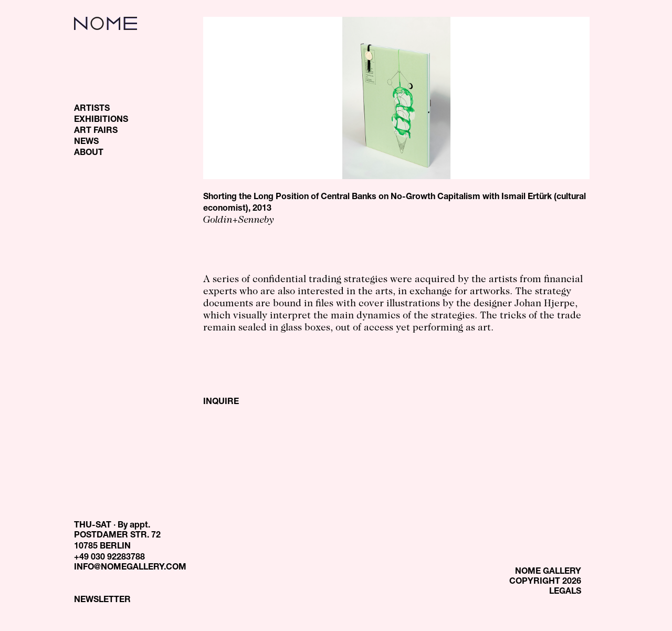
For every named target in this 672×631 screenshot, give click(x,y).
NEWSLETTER (102, 601)
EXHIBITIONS (101, 120)
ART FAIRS (96, 131)
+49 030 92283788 (109, 558)
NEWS (86, 142)
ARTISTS (92, 109)
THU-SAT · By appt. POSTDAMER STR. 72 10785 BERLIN (117, 536)
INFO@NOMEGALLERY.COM (130, 568)
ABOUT (89, 153)
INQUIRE (221, 402)
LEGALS (565, 592)
